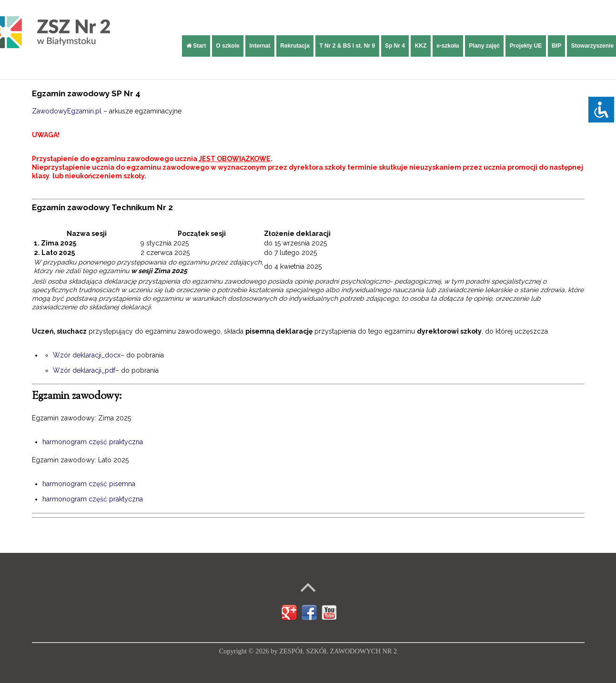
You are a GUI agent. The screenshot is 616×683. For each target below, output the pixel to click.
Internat (260, 46)
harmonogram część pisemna (89, 484)
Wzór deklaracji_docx (87, 355)
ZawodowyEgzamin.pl (67, 111)
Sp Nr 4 (395, 46)
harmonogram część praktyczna (93, 442)
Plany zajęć (484, 46)
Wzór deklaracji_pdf (84, 370)
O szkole (227, 46)
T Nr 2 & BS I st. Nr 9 (347, 46)
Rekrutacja (295, 46)
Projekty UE (526, 46)
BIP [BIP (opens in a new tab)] (556, 46)
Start (196, 46)
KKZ (421, 46)
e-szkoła (448, 46)
